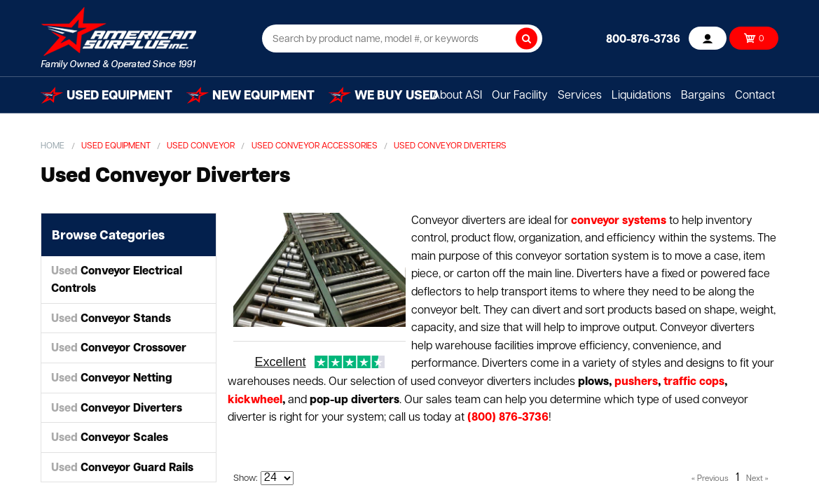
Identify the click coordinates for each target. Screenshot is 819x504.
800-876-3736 (643, 40)
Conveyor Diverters (117, 409)
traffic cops (694, 382)
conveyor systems (619, 221)
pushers (636, 382)
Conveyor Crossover (119, 349)
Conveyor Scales (110, 438)
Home (53, 146)
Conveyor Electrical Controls (117, 281)
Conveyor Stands (111, 319)
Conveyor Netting (112, 379)
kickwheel (255, 400)
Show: (246, 478)
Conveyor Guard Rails (122, 468)
